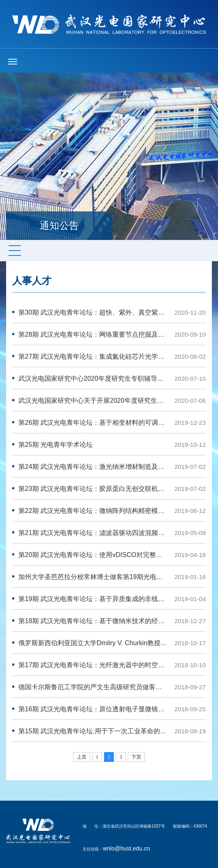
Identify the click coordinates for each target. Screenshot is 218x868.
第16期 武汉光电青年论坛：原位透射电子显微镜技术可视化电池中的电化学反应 (93, 709)
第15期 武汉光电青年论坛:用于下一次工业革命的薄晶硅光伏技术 (93, 731)
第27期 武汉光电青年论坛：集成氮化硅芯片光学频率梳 (93, 356)
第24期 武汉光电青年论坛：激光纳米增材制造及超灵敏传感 (93, 467)
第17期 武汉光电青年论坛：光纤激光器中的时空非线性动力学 (93, 665)
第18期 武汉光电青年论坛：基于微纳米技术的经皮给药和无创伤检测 (93, 621)
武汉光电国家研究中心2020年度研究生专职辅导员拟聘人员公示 (93, 379)
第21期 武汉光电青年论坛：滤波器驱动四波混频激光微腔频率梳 (93, 533)
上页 (82, 757)
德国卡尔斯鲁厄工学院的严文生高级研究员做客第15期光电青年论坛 (93, 687)
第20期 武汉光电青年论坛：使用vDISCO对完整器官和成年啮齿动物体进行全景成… (93, 555)
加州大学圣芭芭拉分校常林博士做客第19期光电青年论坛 (93, 577)
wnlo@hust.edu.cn (126, 848)
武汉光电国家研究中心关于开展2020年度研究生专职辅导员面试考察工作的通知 (93, 401)
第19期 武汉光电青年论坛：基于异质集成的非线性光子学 (93, 599)
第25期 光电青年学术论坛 (56, 445)
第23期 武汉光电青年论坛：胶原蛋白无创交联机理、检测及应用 (93, 489)
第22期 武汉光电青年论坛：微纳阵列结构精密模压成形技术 (93, 511)
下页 (136, 757)
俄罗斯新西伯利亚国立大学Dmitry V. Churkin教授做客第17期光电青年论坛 (93, 643)
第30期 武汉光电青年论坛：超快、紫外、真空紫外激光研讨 (93, 312)
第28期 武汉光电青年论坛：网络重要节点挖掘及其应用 (93, 334)
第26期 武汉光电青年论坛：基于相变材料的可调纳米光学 (93, 423)
